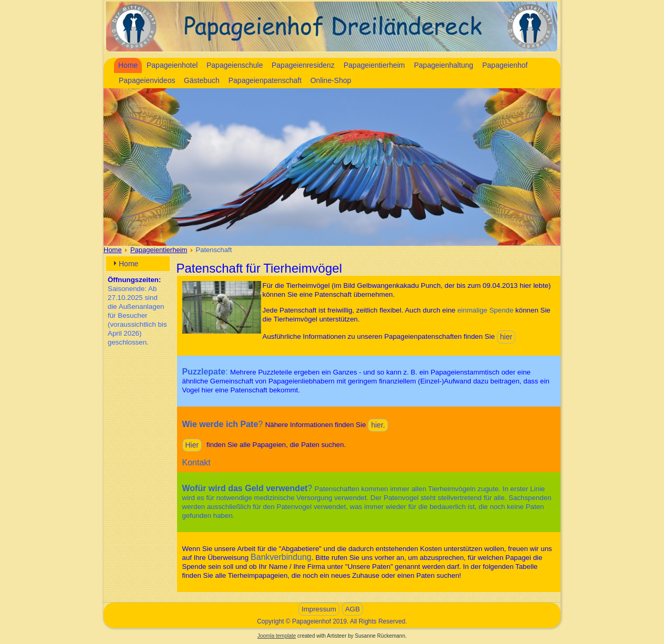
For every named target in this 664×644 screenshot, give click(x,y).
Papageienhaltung (444, 65)
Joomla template (277, 636)
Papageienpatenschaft (265, 80)
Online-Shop (331, 80)
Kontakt (196, 463)
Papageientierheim (374, 65)
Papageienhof (505, 65)
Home (128, 65)
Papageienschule (235, 65)
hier (506, 337)
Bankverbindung (281, 557)
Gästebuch (202, 80)
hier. (378, 425)
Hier (192, 445)
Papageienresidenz (303, 65)
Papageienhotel (172, 65)
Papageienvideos (147, 80)
